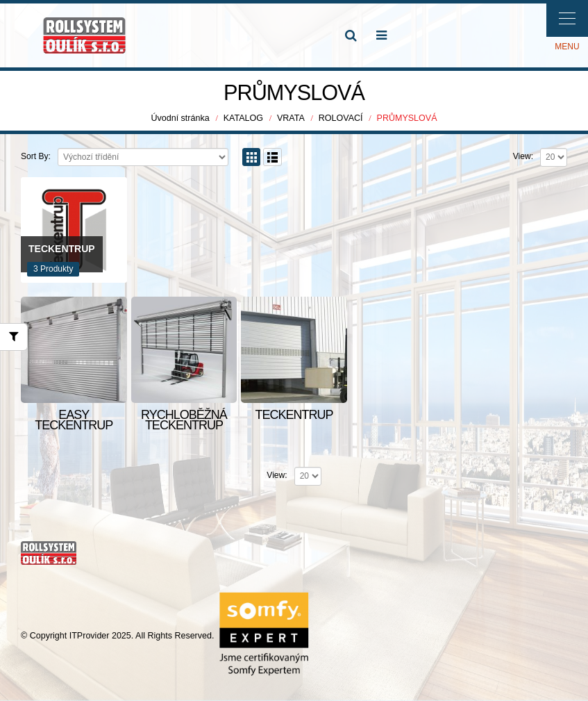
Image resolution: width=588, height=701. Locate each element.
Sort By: (36, 157)
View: (523, 157)
